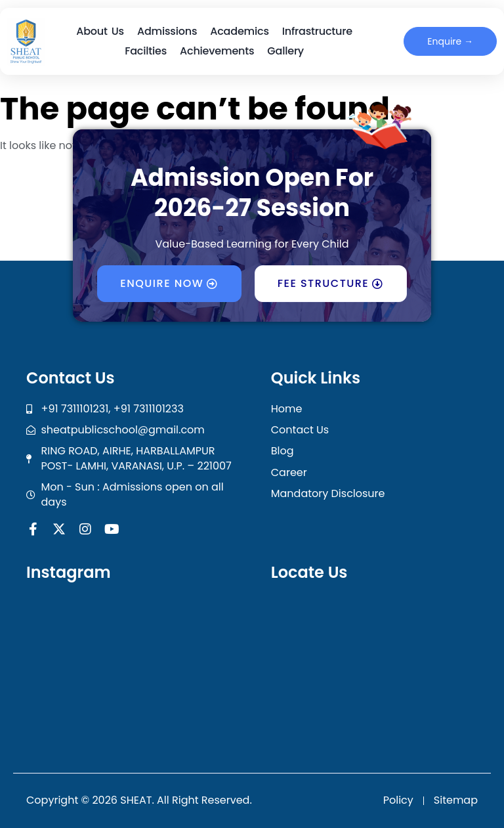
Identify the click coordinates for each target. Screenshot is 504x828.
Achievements (217, 51)
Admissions (167, 31)
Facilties (146, 51)
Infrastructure (317, 31)
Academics (240, 31)
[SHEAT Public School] (380, 668)
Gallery (285, 51)
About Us (100, 31)
